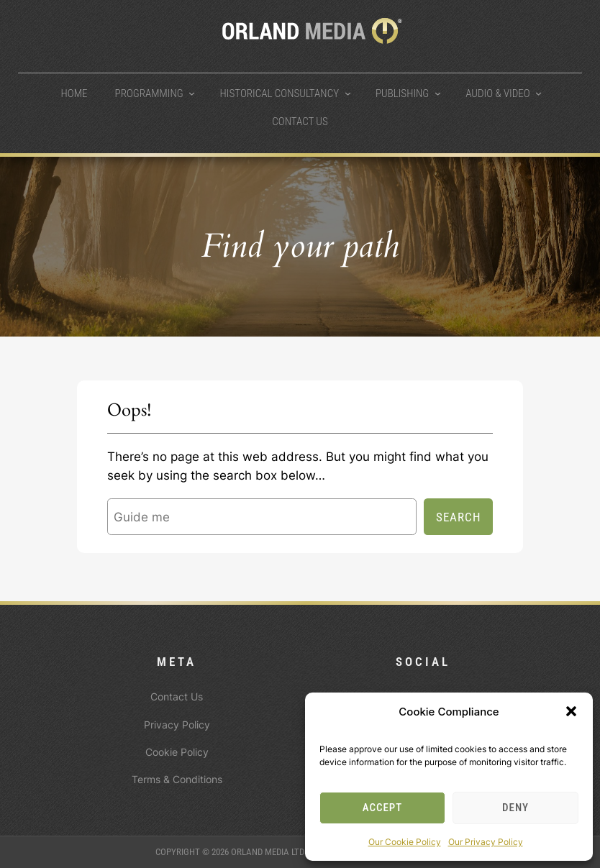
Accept (383, 808)
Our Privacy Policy (486, 842)
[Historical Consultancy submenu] (348, 93)
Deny (515, 808)
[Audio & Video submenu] (538, 93)
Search (459, 517)
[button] (571, 711)
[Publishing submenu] (438, 93)
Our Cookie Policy (405, 842)
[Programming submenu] (192, 93)
